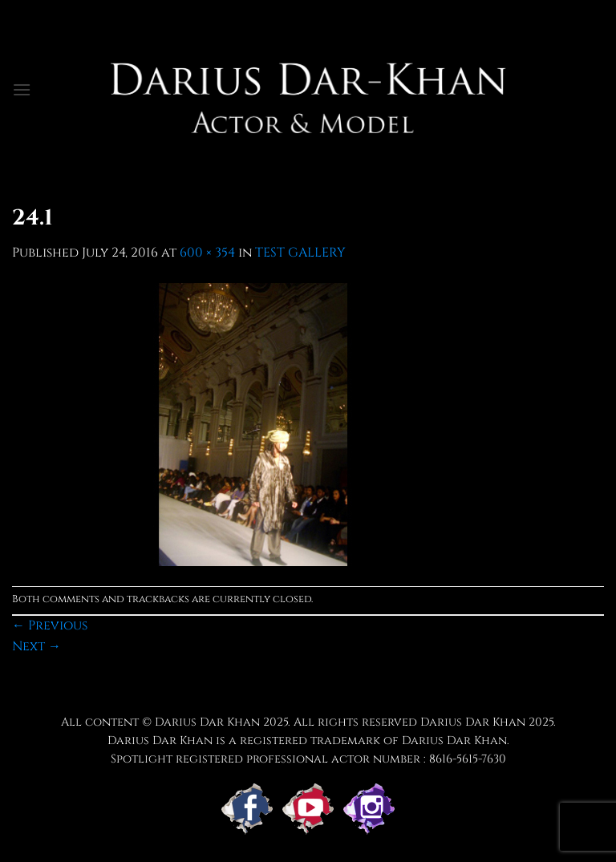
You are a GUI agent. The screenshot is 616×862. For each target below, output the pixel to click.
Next (36, 646)
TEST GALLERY (300, 253)
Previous (50, 625)
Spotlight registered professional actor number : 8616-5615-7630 (308, 759)
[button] (22, 89)
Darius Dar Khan (473, 722)
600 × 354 (207, 253)
